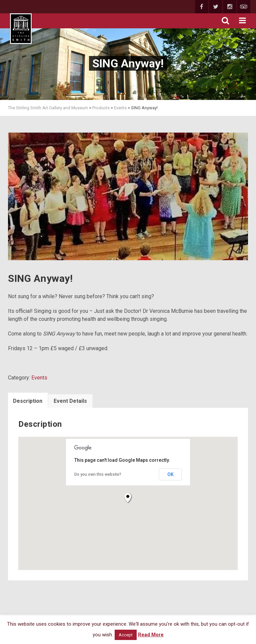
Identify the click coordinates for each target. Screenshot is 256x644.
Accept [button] (126, 635)
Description (28, 401)
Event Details (70, 401)
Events (39, 378)
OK (170, 474)
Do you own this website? (98, 474)
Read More (151, 635)
